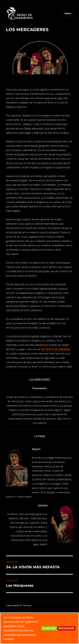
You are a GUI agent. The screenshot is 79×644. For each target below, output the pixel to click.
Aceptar (49, 628)
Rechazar (66, 628)
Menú (68, 13)
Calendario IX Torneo (19, 605)
